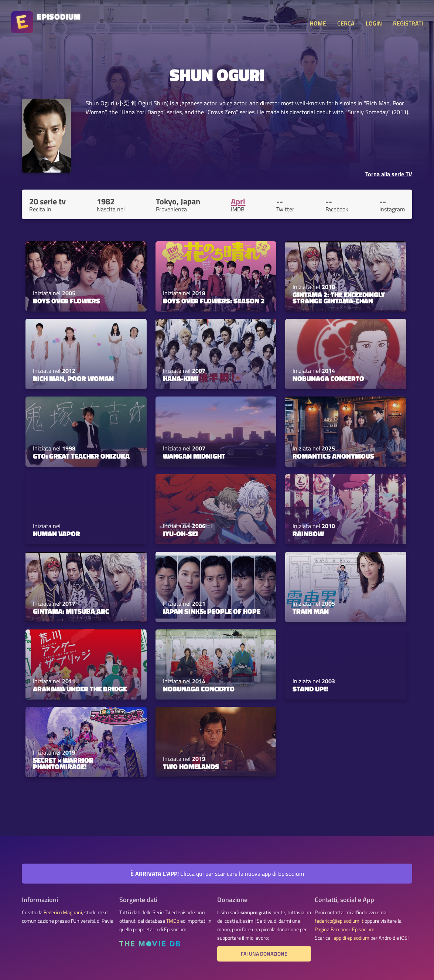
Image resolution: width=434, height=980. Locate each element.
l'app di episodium (350, 938)
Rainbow (308, 534)
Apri (238, 201)
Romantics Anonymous (333, 456)
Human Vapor (57, 534)
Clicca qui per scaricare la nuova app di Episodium (217, 874)
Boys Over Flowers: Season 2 (214, 301)
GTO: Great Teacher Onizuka (81, 456)
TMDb (173, 921)
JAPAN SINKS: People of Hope (212, 611)
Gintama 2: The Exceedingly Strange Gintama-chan (339, 298)
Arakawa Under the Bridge (80, 689)
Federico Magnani (63, 912)
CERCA (346, 23)
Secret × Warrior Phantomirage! (63, 763)
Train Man (311, 611)
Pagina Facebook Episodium (345, 929)
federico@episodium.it (339, 921)
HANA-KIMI (181, 378)
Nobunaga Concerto (328, 378)
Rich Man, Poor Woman (73, 378)
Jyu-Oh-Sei (180, 534)
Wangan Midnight (194, 456)
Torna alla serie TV (389, 174)
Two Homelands (191, 766)
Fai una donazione (264, 954)
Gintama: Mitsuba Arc (71, 611)
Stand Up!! (310, 689)
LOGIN (374, 23)
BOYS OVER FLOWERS (66, 301)
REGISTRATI (408, 23)
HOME (318, 23)
